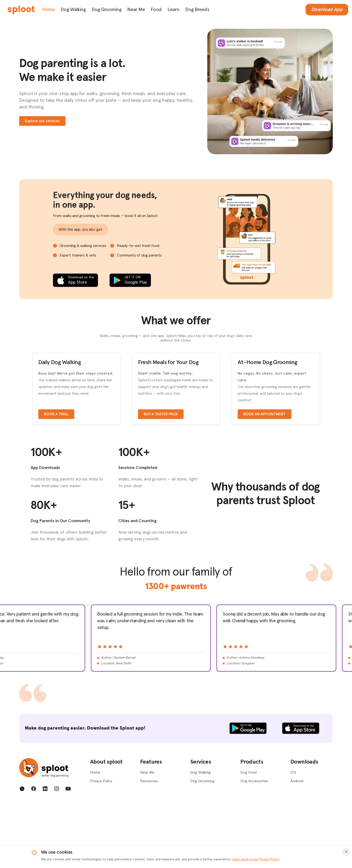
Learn (173, 10)
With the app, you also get (81, 229)
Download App (327, 10)
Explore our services (42, 121)
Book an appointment (265, 479)
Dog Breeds (197, 10)
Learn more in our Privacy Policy (255, 859)
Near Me (136, 10)
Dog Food (248, 837)
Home (49, 10)
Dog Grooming (107, 10)
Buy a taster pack (161, 479)
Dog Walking (73, 10)
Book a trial (56, 479)
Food (156, 10)
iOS (293, 837)
